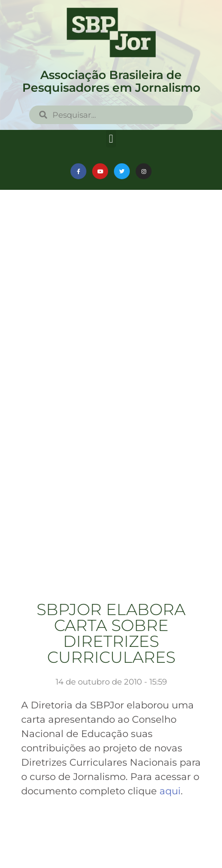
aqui (170, 791)
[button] (111, 139)
